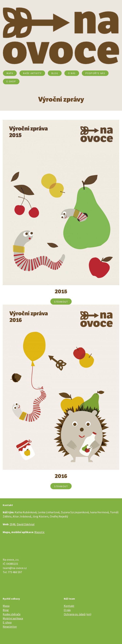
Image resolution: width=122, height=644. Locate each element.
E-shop (7, 622)
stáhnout (61, 302)
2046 (13, 524)
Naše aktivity (32, 73)
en (89, 614)
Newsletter (10, 627)
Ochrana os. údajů (75, 614)
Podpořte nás (95, 73)
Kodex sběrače (12, 614)
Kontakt (69, 606)
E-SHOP (11, 81)
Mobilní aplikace (13, 618)
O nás (72, 73)
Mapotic (39, 532)
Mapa (10, 73)
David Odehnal (26, 524)
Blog (55, 73)
